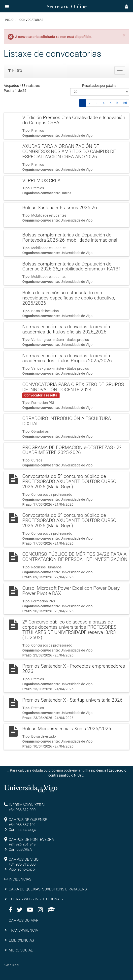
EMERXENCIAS (21, 940)
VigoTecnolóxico (22, 869)
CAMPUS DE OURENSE (28, 820)
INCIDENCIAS (20, 879)
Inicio (9, 20)
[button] (7, 6)
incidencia (99, 770)
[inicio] (13, 5)
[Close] (124, 35)
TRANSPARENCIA (23, 930)
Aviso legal (11, 965)
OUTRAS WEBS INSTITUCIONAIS (36, 899)
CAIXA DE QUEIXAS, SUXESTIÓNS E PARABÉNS (48, 889)
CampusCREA (20, 849)
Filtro (15, 70)
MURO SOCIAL (21, 950)
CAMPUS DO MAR (24, 920)
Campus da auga (22, 830)
